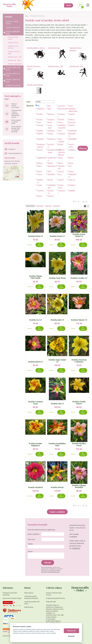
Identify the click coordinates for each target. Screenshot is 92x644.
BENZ (50, 109)
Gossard (40, 125)
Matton (61, 163)
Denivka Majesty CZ (79, 320)
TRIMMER (72, 191)
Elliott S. (61, 122)
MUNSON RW (61, 167)
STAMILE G (72, 185)
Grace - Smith (50, 126)
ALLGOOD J (62, 106)
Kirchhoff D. (51, 146)
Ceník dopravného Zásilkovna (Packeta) (31, 597)
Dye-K (39, 122)
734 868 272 (76, 548)
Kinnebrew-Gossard (41, 146)
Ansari (71, 106)
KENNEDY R (52, 139)
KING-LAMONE (61, 140)
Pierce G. (61, 171)
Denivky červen (57, 52)
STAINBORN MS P (52, 186)
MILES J (40, 166)
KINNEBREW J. (72, 140)
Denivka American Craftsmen (79, 361)
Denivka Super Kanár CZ (57, 361)
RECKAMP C (52, 174)
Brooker (40, 114)
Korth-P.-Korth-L (72, 146)
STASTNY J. (41, 191)
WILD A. (40, 196)
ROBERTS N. (40, 181)
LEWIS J (61, 158)
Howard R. (62, 134)
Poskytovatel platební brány (55, 598)
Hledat (69, 5)
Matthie (50, 163)
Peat (70, 166)
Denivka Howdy (57, 487)
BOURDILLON (62, 109)
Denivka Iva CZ (35, 320)
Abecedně (56, 206)
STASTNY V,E (51, 192)
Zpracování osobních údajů (12, 598)
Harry (60, 131)
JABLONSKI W (72, 135)
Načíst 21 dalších (57, 512)
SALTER (50, 180)
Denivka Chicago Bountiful (79, 486)
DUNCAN (61, 119)
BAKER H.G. (41, 109)
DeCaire (40, 119)
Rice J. (60, 174)
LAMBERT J (72, 150)
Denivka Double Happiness (35, 444)
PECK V (40, 171)
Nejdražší (48, 206)
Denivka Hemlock (35, 487)
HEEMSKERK (72, 131)
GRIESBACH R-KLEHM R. (62, 126)
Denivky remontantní (36, 89)
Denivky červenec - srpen (36, 72)
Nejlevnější (40, 206)
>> (86, 201)
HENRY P (40, 134)
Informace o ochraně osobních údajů (50, 572)
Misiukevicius (52, 166)
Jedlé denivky (29, 607)
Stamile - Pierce (61, 186)
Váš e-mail (31, 539)
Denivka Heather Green (79, 444)
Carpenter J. (62, 115)
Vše (38, 106)
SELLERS (61, 180)
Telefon (30, 544)
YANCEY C (51, 196)
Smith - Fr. (72, 180)
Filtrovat (83, 148)
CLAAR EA (72, 114)
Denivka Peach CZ (57, 236)
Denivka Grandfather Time (57, 444)
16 (83, 201)
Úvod (27, 16)
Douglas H (51, 119)
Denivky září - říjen (79, 71)
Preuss (40, 174)
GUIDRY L (72, 125)
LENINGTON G (52, 159)
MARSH (71, 158)
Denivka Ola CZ (57, 403)
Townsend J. (62, 192)
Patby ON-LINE (51, 602)
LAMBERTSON (41, 158)
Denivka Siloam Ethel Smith (35, 277)
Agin (49, 106)
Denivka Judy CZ (57, 320)
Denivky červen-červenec (79, 54)
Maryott (40, 163)
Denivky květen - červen (36, 52)
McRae (71, 163)
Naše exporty (29, 593)
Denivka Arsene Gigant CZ (79, 235)
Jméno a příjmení (34, 534)
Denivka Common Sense (35, 403)
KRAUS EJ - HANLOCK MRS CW (62, 152)
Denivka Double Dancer (79, 403)
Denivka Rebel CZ (35, 362)
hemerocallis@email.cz (15, 153)
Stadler (40, 185)
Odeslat (48, 563)
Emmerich (72, 122)
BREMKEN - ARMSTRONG (72, 110)
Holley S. (51, 134)
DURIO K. (72, 119)
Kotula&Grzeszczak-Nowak (52, 151)
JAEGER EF (41, 139)
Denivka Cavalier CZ (79, 278)
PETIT (50, 171)
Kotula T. (40, 150)
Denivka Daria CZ (35, 236)
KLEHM (61, 144)
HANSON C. (52, 131)
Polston (71, 171)
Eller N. (50, 122)
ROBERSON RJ (72, 176)
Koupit (40, 246)
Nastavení (71, 636)
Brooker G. (51, 114)
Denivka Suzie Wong (57, 278)
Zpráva (30, 552)
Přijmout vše (71, 631)
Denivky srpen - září (57, 71)
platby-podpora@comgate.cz (53, 620)
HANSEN (40, 131)
